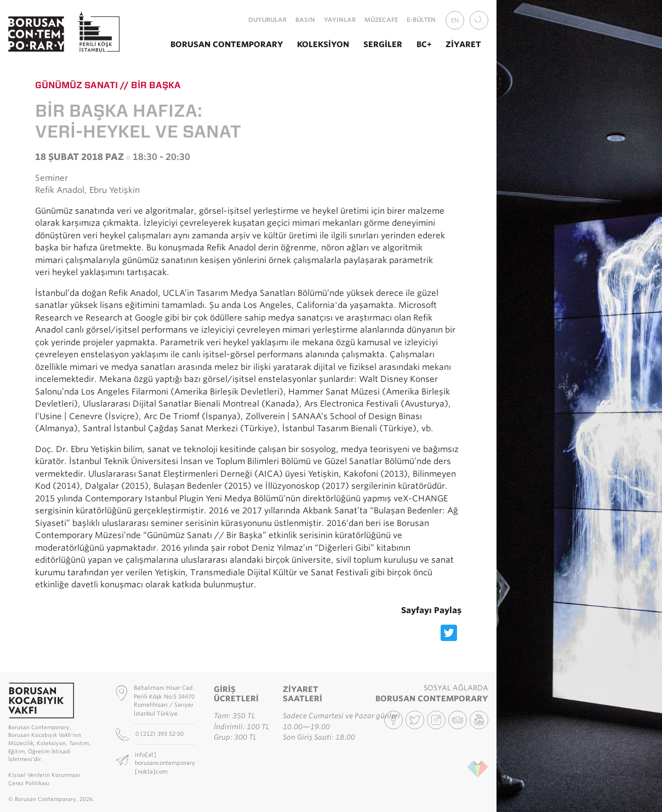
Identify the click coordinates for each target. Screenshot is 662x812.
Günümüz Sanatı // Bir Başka (108, 85)
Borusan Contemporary (227, 44)
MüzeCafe (381, 20)
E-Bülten (421, 20)
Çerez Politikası (29, 783)
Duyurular (267, 20)
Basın (305, 20)
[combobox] (479, 20)
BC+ (424, 44)
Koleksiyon (323, 44)
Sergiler (383, 44)
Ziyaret (463, 44)
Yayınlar (340, 20)
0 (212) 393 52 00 (160, 734)
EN (455, 20)
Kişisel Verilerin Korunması (44, 775)
